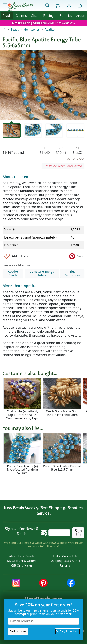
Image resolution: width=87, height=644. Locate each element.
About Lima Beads (22, 556)
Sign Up (78, 533)
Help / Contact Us (65, 556)
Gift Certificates (22, 565)
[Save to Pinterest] (76, 256)
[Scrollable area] (45, 399)
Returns (65, 565)
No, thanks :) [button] (68, 631)
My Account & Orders (22, 561)
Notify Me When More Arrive (63, 166)
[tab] (12, 130)
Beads (7, 15)
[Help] (58, 6)
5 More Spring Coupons (29, 23)
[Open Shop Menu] (5, 5)
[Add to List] (16, 256)
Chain (35, 15)
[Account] (69, 6)
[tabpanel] (43, 85)
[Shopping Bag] (80, 6)
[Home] (4, 29)
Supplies (66, 15)
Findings (49, 15)
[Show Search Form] (47, 6)
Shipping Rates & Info (65, 561)
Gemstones (32, 29)
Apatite (50, 29)
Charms (21, 15)
